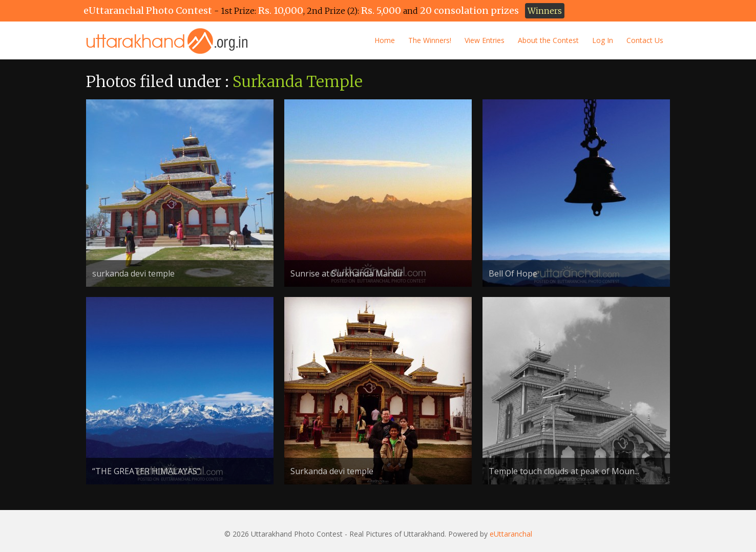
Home (385, 40)
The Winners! (430, 40)
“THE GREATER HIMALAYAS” (146, 471)
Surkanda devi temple (332, 471)
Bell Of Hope (513, 273)
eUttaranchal (511, 534)
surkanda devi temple (133, 273)
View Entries (485, 40)
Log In (603, 40)
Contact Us (645, 40)
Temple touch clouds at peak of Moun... (564, 471)
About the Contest (548, 40)
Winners (545, 11)
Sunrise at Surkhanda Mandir (347, 273)
